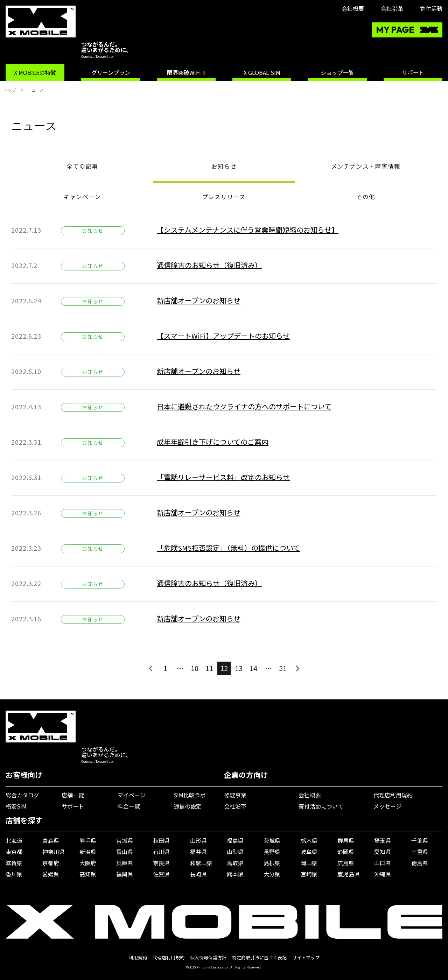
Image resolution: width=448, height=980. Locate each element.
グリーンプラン (111, 72)
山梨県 (235, 852)
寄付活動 (431, 8)
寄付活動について (321, 806)
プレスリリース (224, 197)
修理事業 (235, 795)
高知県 (88, 874)
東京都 (14, 852)
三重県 (420, 852)
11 (209, 668)
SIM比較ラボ (190, 795)
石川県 (161, 852)
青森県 (51, 840)
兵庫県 (125, 863)
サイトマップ (306, 957)
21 (283, 668)
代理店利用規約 (393, 795)
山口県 (383, 863)
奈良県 (161, 863)
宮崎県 (309, 874)
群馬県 (346, 840)
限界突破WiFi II (186, 72)
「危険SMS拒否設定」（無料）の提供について (228, 548)
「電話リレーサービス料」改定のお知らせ (223, 477)
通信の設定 (188, 806)
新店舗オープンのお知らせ (199, 300)
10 (195, 668)
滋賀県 (14, 863)
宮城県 (125, 840)
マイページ (132, 795)
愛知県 (383, 852)
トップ (10, 90)
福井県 (198, 852)
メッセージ (387, 806)
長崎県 (198, 874)
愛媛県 (51, 874)
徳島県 (420, 863)
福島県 (235, 840)
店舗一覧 (73, 795)
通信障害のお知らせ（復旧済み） (209, 265)
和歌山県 (201, 863)
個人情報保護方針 (208, 957)
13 (239, 668)
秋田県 (161, 840)
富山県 (125, 852)
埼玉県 (383, 840)
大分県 (272, 874)
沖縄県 (383, 874)
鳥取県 (235, 863)
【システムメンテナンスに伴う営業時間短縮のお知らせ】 (248, 230)
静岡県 (346, 852)
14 (253, 668)
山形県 (198, 840)
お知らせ (224, 166)
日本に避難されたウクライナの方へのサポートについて (244, 406)
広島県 (346, 863)
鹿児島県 (349, 874)
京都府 (51, 863)
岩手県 (88, 840)
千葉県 (420, 840)
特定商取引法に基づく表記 (259, 957)
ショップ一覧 (337, 72)
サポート (413, 72)
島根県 (272, 863)
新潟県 (88, 852)
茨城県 (272, 840)
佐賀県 (161, 874)
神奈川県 (54, 852)
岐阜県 (309, 852)
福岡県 (125, 874)
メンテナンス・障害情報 (366, 166)
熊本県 (235, 874)
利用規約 (138, 957)
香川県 (14, 874)
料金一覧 (129, 806)
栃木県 (309, 840)
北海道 (14, 840)
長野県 (272, 852)
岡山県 (309, 863)
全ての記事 (82, 166)
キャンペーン (82, 197)
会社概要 (353, 8)
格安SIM (16, 806)
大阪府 (88, 863)
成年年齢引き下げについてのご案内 (213, 442)
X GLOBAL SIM (262, 72)
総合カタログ (22, 795)
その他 (366, 197)
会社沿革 (392, 8)
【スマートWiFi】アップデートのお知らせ (223, 336)
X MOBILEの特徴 (35, 72)
